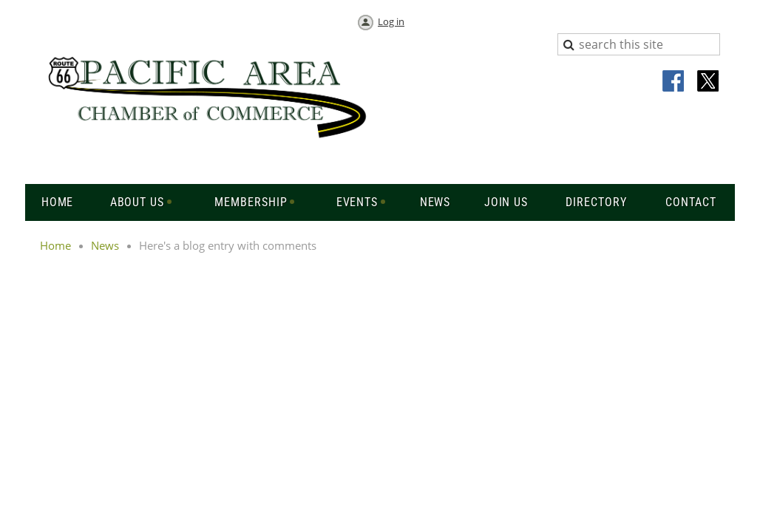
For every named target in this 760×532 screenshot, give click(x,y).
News (105, 245)
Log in (391, 21)
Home (55, 245)
